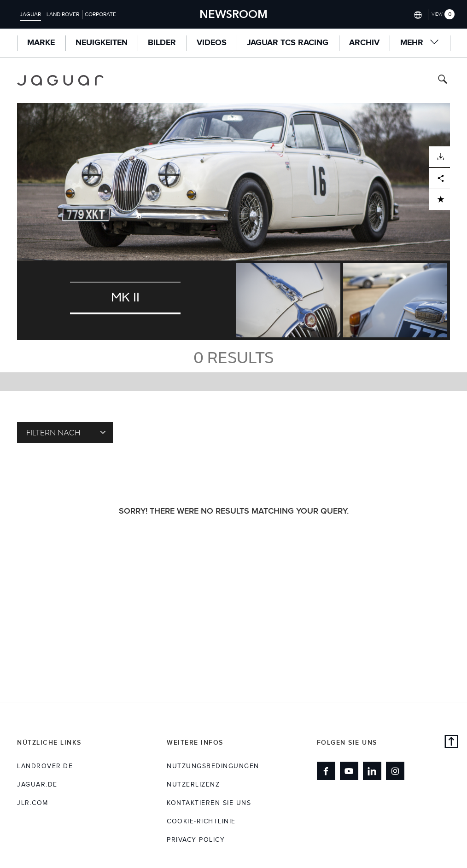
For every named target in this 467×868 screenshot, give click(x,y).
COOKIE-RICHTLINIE (201, 822)
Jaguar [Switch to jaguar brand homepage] (30, 14)
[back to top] (451, 743)
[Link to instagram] (395, 771)
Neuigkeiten (102, 43)
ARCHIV (364, 43)
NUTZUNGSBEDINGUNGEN (213, 766)
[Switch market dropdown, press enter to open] (417, 14)
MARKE (41, 43)
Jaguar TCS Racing (288, 43)
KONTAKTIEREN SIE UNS (209, 803)
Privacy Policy (196, 840)
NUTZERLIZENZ (193, 785)
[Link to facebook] (326, 771)
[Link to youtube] (349, 771)
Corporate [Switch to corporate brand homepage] (100, 14)
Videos (212, 43)
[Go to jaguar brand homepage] (60, 80)
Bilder (162, 43)
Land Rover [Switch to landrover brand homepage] (63, 14)
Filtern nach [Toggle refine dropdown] (66, 432)
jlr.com (33, 803)
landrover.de (45, 766)
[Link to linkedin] (372, 771)
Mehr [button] (420, 43)
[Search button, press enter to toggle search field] (443, 80)
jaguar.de (37, 785)
